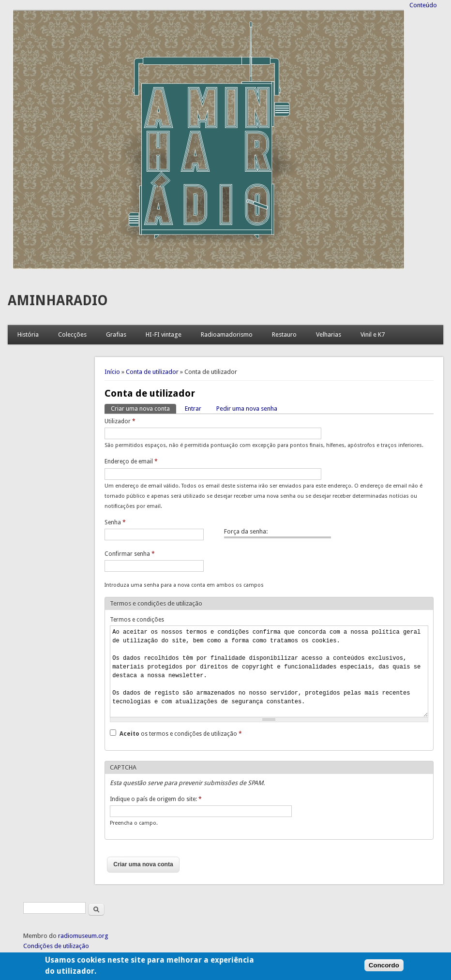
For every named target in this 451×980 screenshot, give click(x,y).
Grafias (116, 334)
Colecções (72, 334)
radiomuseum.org (83, 936)
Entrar (193, 408)
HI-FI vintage (164, 334)
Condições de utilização (56, 946)
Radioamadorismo (227, 334)
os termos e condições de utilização (181, 734)
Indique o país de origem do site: (156, 799)
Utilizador (120, 421)
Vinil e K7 (373, 334)
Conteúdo (423, 5)
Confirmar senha (130, 554)
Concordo (384, 970)
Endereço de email (131, 461)
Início (112, 372)
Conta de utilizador (152, 372)
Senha (115, 522)
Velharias (329, 334)
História (28, 334)
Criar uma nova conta (143, 408)
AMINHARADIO (58, 301)
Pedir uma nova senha (247, 408)
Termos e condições (137, 620)
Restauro (284, 334)
